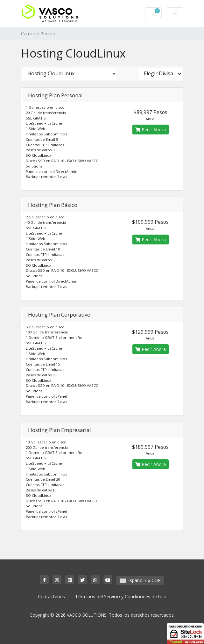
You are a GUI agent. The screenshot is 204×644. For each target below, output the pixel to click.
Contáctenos (51, 596)
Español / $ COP (140, 580)
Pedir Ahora (151, 130)
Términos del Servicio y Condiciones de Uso (121, 596)
